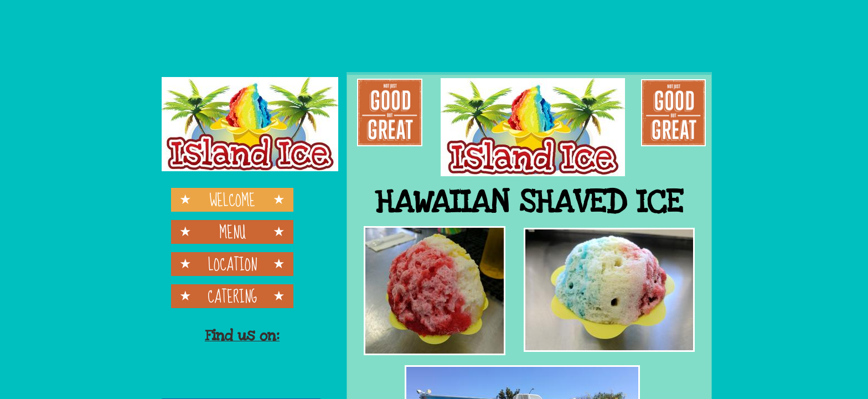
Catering (232, 296)
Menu (232, 232)
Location (232, 264)
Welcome (232, 200)
